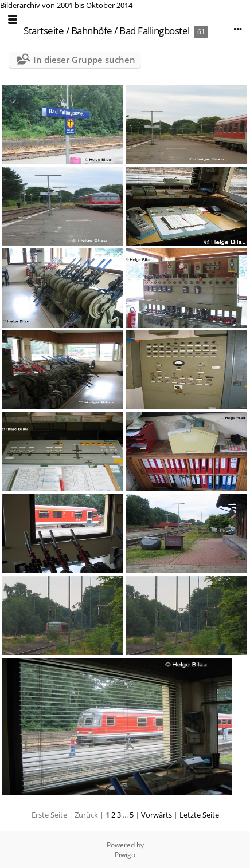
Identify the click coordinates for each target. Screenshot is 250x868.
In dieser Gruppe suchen (84, 60)
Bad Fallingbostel (155, 31)
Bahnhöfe (92, 31)
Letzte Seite (199, 815)
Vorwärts (157, 815)
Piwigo (125, 855)
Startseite (44, 31)
